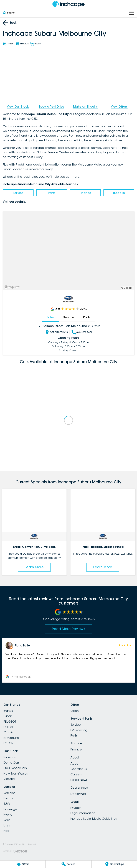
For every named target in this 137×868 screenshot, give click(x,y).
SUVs (7, 804)
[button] (68, 660)
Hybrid (8, 814)
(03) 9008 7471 (82, 332)
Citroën (9, 732)
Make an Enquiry (85, 106)
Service (18, 193)
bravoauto (11, 738)
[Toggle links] (15, 851)
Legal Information (83, 813)
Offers (75, 711)
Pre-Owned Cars (15, 768)
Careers (76, 774)
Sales (50, 317)
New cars (10, 757)
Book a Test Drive (52, 106)
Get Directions (56, 332)
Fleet (7, 831)
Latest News (79, 780)
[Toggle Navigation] (132, 13)
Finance (85, 193)
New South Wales (16, 773)
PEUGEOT (10, 722)
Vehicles (9, 793)
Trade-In (119, 193)
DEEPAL (8, 727)
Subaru (8, 716)
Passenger (11, 809)
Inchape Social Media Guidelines (93, 819)
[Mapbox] (12, 287)
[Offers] (23, 864)
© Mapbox (127, 288)
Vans (7, 820)
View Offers (119, 106)
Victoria (9, 779)
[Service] (68, 864)
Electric (9, 798)
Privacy (76, 808)
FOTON (8, 743)
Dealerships (78, 794)
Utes (7, 825)
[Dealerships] (114, 864)
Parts (52, 193)
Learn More (34, 567)
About (75, 763)
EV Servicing (79, 730)
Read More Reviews (68, 629)
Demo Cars (11, 763)
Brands (8, 711)
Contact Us (78, 769)
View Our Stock (18, 106)
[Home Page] (68, 4)
